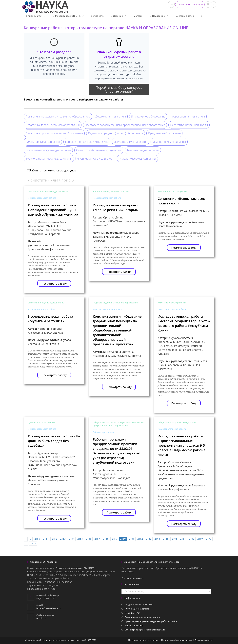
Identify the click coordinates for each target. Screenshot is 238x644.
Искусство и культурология (130, 142)
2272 (33, 543)
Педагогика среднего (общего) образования (116, 133)
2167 (183, 539)
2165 (166, 539)
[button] (190, 5)
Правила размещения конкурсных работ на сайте (151, 621)
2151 (46, 539)
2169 (200, 539)
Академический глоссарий (139, 604)
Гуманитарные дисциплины (43, 142)
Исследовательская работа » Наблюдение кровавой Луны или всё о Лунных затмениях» (53, 210)
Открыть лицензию (132, 578)
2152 (54, 539)
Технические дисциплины (143, 150)
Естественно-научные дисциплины (87, 142)
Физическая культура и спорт (95, 159)
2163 (149, 539)
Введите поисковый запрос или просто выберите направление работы (73, 99)
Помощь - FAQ (132, 613)
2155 (80, 539)
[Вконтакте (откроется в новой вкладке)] (208, 4)
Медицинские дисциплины (169, 142)
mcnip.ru (41, 618)
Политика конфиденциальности (177, 640)
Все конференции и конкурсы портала (145, 630)
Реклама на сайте (134, 626)
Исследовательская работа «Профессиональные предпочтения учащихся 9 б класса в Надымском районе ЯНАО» (182, 445)
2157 (97, 539)
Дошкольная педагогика (111, 116)
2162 (140, 539)
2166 (174, 539)
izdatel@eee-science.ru (49, 608)
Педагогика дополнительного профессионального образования (125, 125)
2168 (191, 539)
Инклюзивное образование (148, 116)
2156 (89, 539)
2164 (157, 539)
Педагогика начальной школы (189, 125)
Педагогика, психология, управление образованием (58, 116)
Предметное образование (164, 133)
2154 (71, 539)
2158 (106, 539)
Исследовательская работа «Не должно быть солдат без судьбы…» (54, 441)
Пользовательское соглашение (143, 640)
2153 (63, 539)
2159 (114, 539)
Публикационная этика (137, 609)
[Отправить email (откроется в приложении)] (214, 4)
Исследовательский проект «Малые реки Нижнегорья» (116, 207)
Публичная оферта (204, 640)
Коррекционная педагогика (188, 116)
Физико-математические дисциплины (49, 159)
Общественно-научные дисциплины (48, 150)
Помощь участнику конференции (142, 617)
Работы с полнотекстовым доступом (52, 171)
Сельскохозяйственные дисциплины (99, 150)
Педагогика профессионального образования (54, 133)
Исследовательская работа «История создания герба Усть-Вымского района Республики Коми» (184, 323)
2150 (37, 539)
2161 (131, 539)
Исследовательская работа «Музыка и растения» (50, 319)
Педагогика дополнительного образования (53, 125)
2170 (209, 539)
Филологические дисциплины (137, 159)
